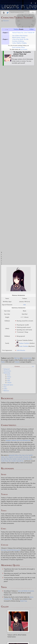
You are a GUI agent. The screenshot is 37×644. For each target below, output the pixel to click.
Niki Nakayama (26, 599)
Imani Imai (11, 607)
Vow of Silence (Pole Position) (20, 36)
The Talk (26, 39)
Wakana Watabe (16, 602)
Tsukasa (16, 29)
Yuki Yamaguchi (15, 599)
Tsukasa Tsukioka (27, 604)
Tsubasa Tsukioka (24, 148)
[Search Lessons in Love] (19, 12)
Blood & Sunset (16, 37)
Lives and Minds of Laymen (26, 395)
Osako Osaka (26, 602)
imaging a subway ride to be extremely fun (18, 245)
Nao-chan (31, 607)
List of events (24, 49)
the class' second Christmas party (11, 354)
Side (25, 109)
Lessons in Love (19, 7)
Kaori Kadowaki (14, 594)
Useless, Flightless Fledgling (19, 43)
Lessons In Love (27, 162)
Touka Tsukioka (24, 151)
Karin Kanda (15, 597)
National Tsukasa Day (18, 33)
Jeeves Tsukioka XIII (29, 33)
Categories (6, 619)
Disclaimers (8, 630)
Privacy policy (4, 629)
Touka (3, 166)
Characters (6, 21)
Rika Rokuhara (21, 607)
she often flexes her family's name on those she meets (17, 263)
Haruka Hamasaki (26, 591)
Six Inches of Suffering (18, 41)
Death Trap (23, 405)
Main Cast (13, 583)
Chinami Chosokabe (26, 594)
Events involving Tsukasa (18, 47)
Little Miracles (21, 155)
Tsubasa (17, 166)
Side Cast (17, 162)
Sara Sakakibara (14, 591)
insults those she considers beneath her (12, 265)
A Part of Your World (18, 39)
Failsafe (23, 37)
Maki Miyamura (25, 597)
